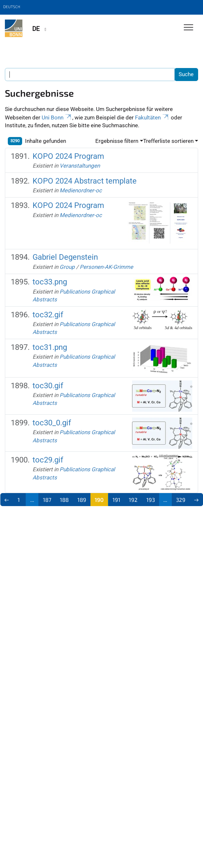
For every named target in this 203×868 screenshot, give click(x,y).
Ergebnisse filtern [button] (117, 141)
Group (67, 267)
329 (181, 500)
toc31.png (50, 347)
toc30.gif (48, 386)
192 (133, 500)
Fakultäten (152, 117)
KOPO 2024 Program (68, 156)
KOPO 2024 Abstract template (85, 181)
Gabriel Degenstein (65, 257)
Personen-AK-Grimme (106, 267)
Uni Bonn (57, 117)
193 (151, 500)
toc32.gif (48, 315)
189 (82, 500)
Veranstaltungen (80, 166)
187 (47, 500)
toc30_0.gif (52, 423)
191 (116, 500)
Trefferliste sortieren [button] (168, 141)
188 (64, 500)
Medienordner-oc (81, 190)
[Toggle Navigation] (189, 28)
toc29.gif (48, 460)
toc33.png (50, 282)
